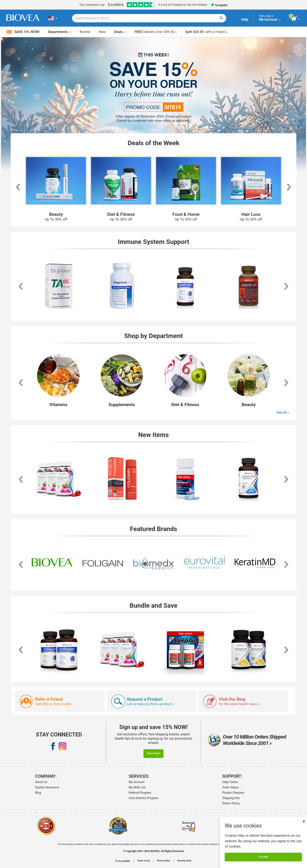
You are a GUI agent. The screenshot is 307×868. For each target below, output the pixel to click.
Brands (85, 32)
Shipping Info (231, 798)
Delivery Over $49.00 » (155, 32)
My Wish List (137, 787)
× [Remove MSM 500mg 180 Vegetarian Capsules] (304, 821)
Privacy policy (164, 861)
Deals (120, 32)
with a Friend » (206, 32)
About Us (41, 782)
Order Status (231, 787)
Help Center (230, 782)
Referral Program (140, 793)
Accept (263, 857)
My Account (137, 782)
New (102, 32)
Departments (59, 32)
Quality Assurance (47, 787)
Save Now (153, 753)
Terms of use (144, 861)
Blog (38, 793)
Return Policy (231, 803)
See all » (283, 412)
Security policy (184, 861)
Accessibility (123, 861)
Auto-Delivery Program (144, 798)
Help (245, 19)
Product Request (233, 793)
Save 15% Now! (23, 32)
